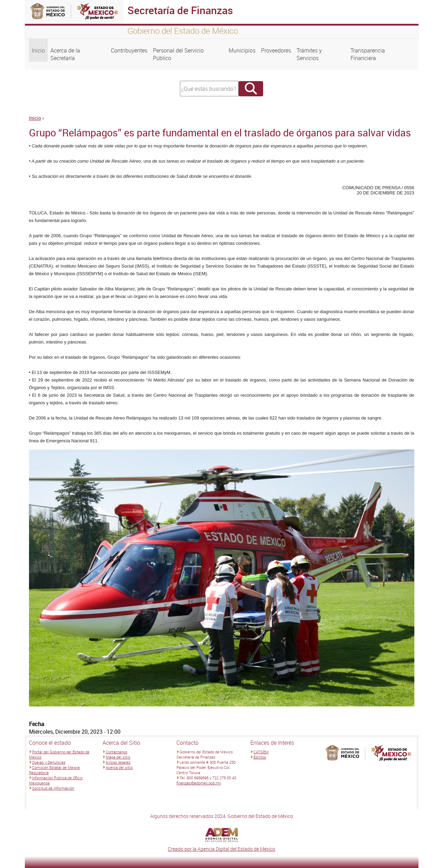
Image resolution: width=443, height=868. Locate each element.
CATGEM (261, 752)
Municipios (242, 50)
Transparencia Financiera (368, 54)
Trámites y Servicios (309, 54)
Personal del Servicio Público (178, 54)
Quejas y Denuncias (49, 762)
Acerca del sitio (119, 767)
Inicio (38, 50)
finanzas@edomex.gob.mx (199, 783)
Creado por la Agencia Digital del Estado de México (221, 849)
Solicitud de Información (53, 788)
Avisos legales (118, 762)
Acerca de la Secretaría (65, 54)
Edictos (260, 757)
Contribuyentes (129, 50)
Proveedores (276, 50)
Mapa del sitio (118, 757)
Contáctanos (117, 752)
